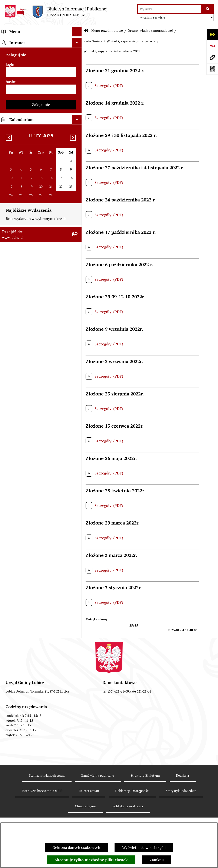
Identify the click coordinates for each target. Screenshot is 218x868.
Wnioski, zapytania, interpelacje (131, 41)
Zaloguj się (41, 821)
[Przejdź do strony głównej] (56, 12)
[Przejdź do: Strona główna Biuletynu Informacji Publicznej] (86, 31)
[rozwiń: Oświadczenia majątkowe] (78, 634)
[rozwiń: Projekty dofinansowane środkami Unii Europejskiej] (78, 548)
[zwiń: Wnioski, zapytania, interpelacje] (78, 152)
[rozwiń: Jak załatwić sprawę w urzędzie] (78, 420)
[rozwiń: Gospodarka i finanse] (78, 499)
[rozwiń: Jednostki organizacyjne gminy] (78, 584)
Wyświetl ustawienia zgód (144, 847)
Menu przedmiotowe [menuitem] (19, 41)
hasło (10, 798)
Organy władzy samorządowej (150, 31)
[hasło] (41, 805)
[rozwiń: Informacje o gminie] (78, 53)
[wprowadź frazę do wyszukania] (170, 9)
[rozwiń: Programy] (78, 671)
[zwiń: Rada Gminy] (78, 91)
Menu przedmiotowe (107, 31)
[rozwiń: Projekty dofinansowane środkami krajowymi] (78, 566)
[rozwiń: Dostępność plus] (78, 696)
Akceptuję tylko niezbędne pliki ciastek (91, 860)
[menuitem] (41, 53)
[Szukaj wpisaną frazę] (208, 9)
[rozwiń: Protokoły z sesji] (78, 140)
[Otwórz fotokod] (212, 69)
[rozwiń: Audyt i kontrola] (78, 621)
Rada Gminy (93, 41)
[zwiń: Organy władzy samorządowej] (78, 66)
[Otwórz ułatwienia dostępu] (212, 34)
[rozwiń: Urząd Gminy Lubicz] (78, 407)
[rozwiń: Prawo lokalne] (78, 395)
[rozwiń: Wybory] (78, 383)
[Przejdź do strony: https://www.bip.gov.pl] (212, 46)
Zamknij (157, 860)
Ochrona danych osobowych (76, 847)
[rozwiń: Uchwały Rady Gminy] (78, 128)
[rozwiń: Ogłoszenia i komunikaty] (78, 609)
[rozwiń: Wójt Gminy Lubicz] (78, 78)
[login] (41, 788)
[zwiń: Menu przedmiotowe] (78, 41)
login (10, 781)
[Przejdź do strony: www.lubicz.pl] (212, 57)
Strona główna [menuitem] (14, 738)
